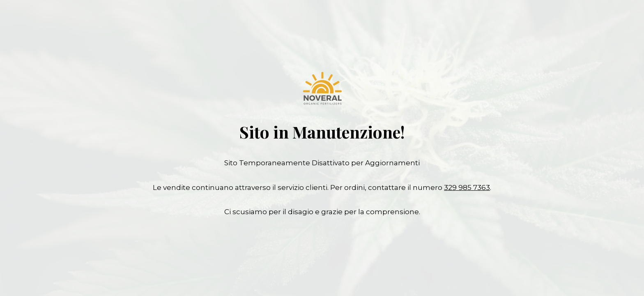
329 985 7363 (467, 187)
